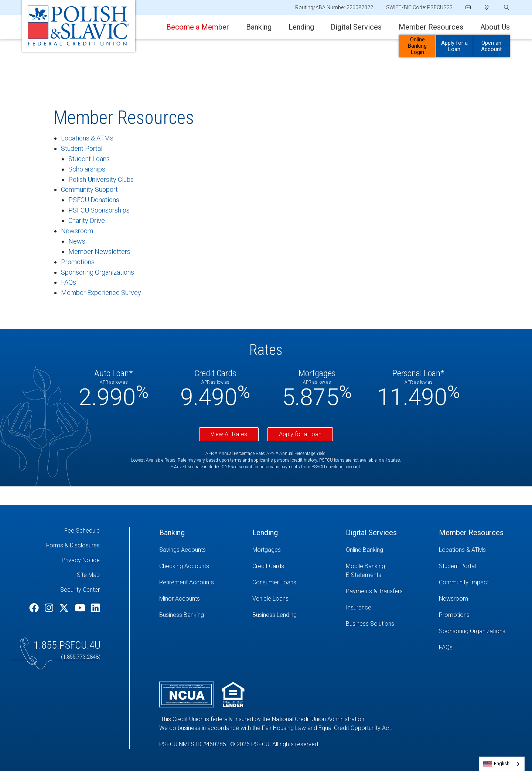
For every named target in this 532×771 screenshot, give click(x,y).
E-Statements (364, 575)
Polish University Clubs (101, 179)
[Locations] (487, 7)
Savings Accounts (183, 550)
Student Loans (89, 159)
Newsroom (77, 231)
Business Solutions (370, 624)
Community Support (89, 189)
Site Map (88, 575)
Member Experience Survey (101, 293)
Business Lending (274, 615)
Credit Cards (268, 566)
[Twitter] (65, 608)
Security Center (80, 590)
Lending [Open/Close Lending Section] (301, 27)
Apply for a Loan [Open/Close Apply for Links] (454, 46)
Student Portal (82, 148)
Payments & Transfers (374, 591)
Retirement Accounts (187, 582)
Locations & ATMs (87, 138)
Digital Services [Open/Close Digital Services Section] (356, 27)
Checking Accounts (184, 566)
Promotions (78, 262)
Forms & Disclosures (73, 545)
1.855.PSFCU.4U (67, 645)
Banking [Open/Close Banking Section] (259, 27)
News (77, 241)
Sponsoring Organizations (98, 272)
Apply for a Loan (300, 434)
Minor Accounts (180, 599)
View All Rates (229, 434)
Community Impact (464, 582)
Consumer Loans (274, 582)
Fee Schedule (82, 531)
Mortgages (267, 550)
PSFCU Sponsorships (99, 210)
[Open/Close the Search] (506, 8)
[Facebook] (35, 608)
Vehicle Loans (270, 599)
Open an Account (491, 46)
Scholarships (87, 169)
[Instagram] (50, 608)
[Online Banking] (387, 550)
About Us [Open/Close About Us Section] (495, 27)
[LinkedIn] (96, 608)
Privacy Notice (81, 560)
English (502, 763)
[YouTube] (81, 608)
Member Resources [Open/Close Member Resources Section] (431, 27)
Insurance (359, 607)
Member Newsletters (99, 252)
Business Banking (182, 615)
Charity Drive (87, 220)
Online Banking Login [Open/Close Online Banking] (417, 46)
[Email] (469, 7)
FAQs (69, 282)
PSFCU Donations (94, 200)
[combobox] (502, 764)
